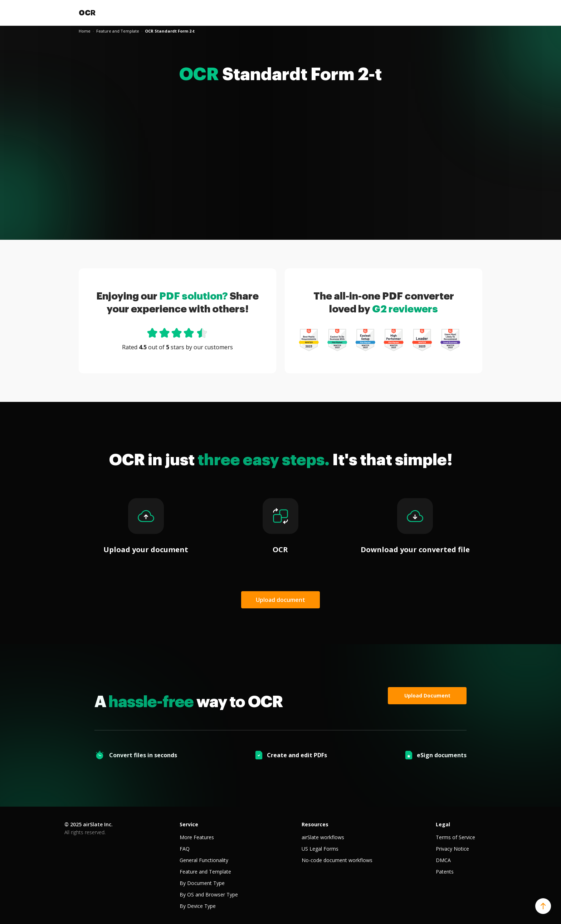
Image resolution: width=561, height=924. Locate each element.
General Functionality (204, 860)
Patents (445, 872)
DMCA (443, 860)
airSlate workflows (323, 837)
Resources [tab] (315, 824)
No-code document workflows (337, 860)
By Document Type (202, 883)
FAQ (185, 849)
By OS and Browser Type (209, 894)
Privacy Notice (452, 849)
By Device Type (198, 906)
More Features (197, 837)
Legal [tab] (443, 824)
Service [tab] (189, 824)
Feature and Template (205, 872)
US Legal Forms (320, 849)
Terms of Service (455, 837)
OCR (87, 13)
